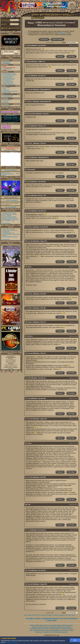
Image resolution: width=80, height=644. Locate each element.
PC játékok (6, 81)
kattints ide (62, 33)
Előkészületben (7, 63)
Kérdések (36, 615)
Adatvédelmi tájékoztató (61, 632)
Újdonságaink (7, 62)
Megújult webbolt (7, 233)
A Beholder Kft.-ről (48, 632)
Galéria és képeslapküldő (52, 630)
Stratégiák (49, 615)
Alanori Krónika (50, 629)
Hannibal (5, 232)
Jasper (29, 267)
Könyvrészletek (7, 93)
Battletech (65, 629)
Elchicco (30, 102)
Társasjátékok (7, 82)
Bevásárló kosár (7, 106)
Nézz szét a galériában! (11, 207)
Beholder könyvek (8, 73)
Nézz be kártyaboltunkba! (11, 170)
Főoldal (32, 625)
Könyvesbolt (41, 629)
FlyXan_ (30, 143)
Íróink (5, 89)
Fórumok (5, 101)
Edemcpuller (31, 114)
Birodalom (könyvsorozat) (10, 213)
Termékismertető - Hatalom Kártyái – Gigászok (9, 215)
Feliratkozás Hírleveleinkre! (10, 112)
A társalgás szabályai (33, 618)
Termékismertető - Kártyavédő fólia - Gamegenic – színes (10, 220)
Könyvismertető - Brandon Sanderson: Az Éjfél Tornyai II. (10, 217)
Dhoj (29, 45)
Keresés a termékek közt (9, 84)
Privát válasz (71, 56)
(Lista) (14, 73)
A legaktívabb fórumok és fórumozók (55, 618)
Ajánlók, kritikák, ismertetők (10, 91)
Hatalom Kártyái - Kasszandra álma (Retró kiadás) (8, 174)
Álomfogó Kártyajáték (55, 627)
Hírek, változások (29, 615)
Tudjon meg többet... (12, 642)
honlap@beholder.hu (11, 357)
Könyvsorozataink (34, 630)
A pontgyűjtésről (7, 69)
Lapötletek (61, 615)
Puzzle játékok (7, 79)
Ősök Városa (47, 625)
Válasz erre (60, 56)
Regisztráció (39, 632)
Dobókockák (6, 83)
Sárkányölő (65, 625)
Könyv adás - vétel (7, 229)
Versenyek (55, 615)
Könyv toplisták (7, 100)
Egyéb (73, 615)
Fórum (31, 23)
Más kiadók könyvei (8, 74)
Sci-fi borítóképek (7, 97)
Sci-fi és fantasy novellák (66, 630)
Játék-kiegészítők (7, 78)
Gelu (29, 76)
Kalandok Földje (56, 625)
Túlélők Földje (39, 625)
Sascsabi (30, 89)
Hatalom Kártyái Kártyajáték (40, 627)
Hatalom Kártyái (46, 25)
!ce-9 (29, 530)
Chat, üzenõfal (7, 88)
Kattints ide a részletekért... (11, 150)
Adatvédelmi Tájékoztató (6, 127)
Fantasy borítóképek (8, 96)
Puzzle (71, 625)
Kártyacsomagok (7, 76)
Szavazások (6, 102)
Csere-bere (42, 615)
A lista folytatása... (6, 223)
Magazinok (6, 77)
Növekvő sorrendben (57, 39)
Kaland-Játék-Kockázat (9, 230)
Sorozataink (6, 90)
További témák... (6, 239)
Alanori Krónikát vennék (9, 237)
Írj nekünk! (11, 368)
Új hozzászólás (44, 39)
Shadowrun (58, 629)
